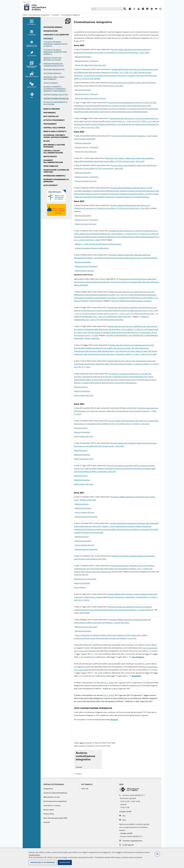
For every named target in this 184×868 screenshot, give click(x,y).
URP (32, 95)
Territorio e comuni (32, 75)
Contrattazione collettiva (56, 95)
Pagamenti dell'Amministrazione (53, 161)
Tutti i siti (85, 789)
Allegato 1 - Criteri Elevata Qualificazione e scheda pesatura (98, 244)
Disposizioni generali (53, 27)
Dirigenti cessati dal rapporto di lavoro (53, 59)
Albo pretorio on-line (52, 797)
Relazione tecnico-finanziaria (86, 266)
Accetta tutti (65, 862)
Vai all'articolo (88, 759)
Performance (50, 113)
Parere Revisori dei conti (84, 271)
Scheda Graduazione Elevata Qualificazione (92, 248)
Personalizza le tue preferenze (43, 862)
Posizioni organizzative (54, 70)
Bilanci (47, 141)
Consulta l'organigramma (132, 841)
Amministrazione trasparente (39, 15)
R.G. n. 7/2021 (109, 683)
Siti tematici (32, 22)
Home (25, 15)
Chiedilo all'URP (126, 812)
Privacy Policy (49, 814)
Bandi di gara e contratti (55, 131)
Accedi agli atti (128, 845)
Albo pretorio (32, 54)
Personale (55, 15)
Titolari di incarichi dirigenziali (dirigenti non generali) (55, 52)
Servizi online (32, 85)
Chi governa (48, 789)
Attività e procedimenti (54, 120)
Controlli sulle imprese (54, 128)
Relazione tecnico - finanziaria (87, 61)
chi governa (32, 33)
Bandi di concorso (52, 109)
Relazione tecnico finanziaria (86, 549)
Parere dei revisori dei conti (86, 152)
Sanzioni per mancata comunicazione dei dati (54, 65)
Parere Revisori (80, 588)
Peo (124, 820)
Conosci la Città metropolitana (32, 44)
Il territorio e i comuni (52, 806)
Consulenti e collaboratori (56, 35)
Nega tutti (157, 854)
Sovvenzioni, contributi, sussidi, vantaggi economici (56, 136)
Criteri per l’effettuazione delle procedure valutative (131, 301)
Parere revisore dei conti (84, 395)
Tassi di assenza (51, 83)
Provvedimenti (50, 124)
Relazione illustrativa (83, 57)
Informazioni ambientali (54, 176)
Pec (124, 816)
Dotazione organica (52, 73)
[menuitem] (32, 22)
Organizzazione (51, 31)
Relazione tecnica (81, 387)
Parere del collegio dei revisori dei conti (90, 65)
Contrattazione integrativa (56, 99)
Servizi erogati (50, 157)
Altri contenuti (51, 185)
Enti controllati (51, 116)
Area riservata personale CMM (55, 818)
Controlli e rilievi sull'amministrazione (53, 152)
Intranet (47, 822)
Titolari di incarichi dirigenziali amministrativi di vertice (55, 44)
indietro (79, 774)
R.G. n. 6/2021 (109, 695)
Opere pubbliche (51, 166)
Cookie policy (34, 855)
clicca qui (114, 720)
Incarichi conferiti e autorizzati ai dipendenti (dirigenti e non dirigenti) (55, 89)
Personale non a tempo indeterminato (54, 78)
